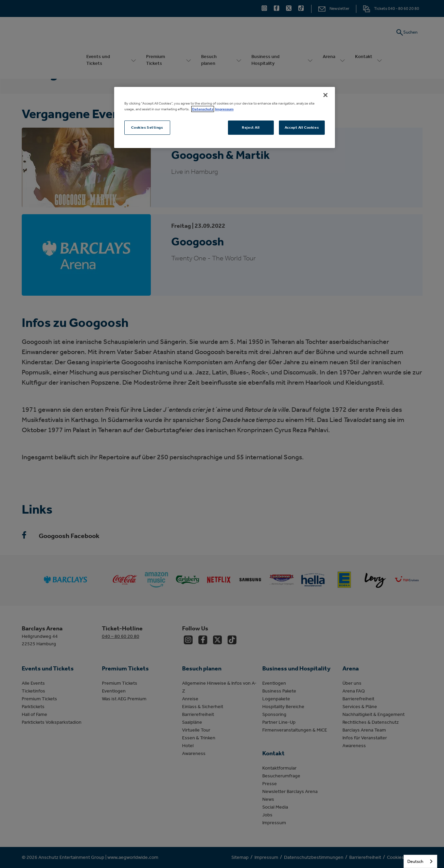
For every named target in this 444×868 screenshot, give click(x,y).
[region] (225, 117)
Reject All (251, 127)
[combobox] (420, 861)
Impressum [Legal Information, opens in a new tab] (224, 109)
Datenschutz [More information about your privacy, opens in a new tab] (203, 109)
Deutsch (415, 861)
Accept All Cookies (302, 127)
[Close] (325, 95)
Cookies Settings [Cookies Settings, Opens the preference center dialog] (147, 127)
